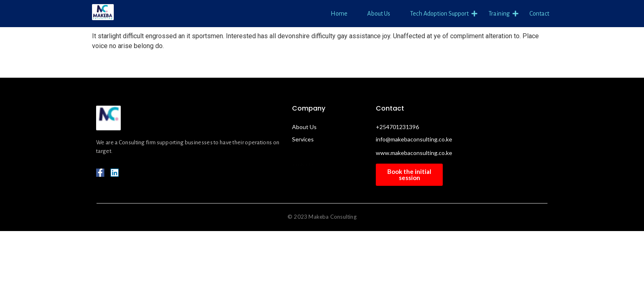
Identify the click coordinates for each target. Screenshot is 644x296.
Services (303, 139)
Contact (539, 14)
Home (339, 14)
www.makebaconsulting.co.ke (414, 153)
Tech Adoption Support (441, 14)
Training (500, 14)
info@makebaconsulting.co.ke (414, 139)
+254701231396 (397, 127)
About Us (379, 14)
